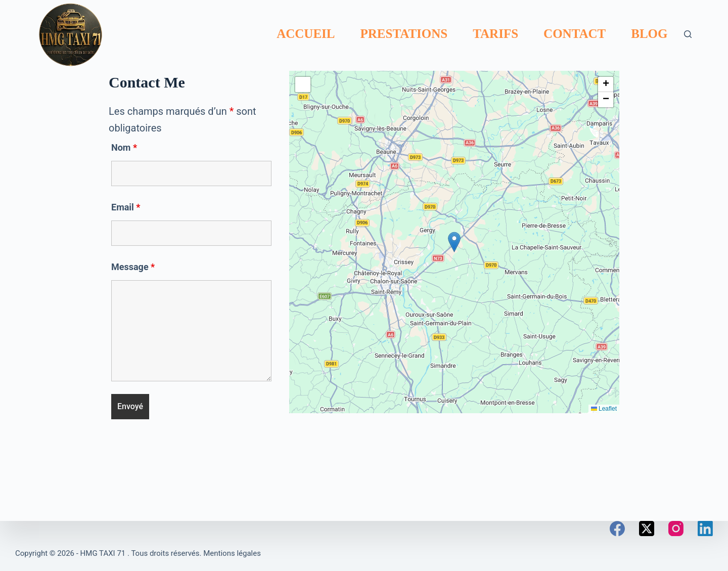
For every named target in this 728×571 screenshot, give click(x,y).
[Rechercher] (688, 34)
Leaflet (604, 409)
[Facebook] (617, 529)
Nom (124, 147)
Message (133, 267)
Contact (575, 34)
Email (126, 207)
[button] (454, 242)
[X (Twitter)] (647, 529)
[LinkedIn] (705, 529)
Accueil (306, 34)
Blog (649, 34)
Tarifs (495, 34)
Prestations (404, 34)
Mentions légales (232, 553)
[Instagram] (676, 529)
